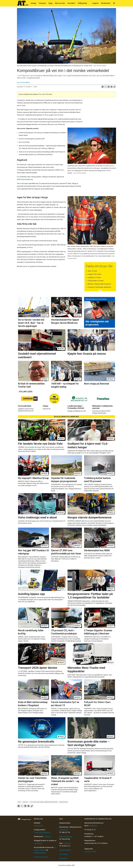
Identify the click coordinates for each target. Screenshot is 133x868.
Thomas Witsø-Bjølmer (42, 832)
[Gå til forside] (23, 3)
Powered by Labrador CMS (67, 865)
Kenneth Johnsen (90, 851)
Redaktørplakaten (40, 853)
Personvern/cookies (41, 857)
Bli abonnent (106, 3)
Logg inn (95, 3)
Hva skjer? (71, 3)
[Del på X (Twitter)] (106, 87)
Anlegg (33, 3)
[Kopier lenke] (114, 87)
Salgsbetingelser (65, 850)
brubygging (64, 802)
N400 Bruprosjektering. (25, 179)
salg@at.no (67, 843)
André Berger (64, 830)
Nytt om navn (60, 3)
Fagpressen (38, 843)
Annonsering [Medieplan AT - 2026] (64, 854)
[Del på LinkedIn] (108, 87)
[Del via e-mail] (111, 87)
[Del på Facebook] (103, 87)
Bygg (51, 3)
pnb (19, 802)
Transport (42, 3)
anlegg (25, 802)
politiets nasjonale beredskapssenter (44, 802)
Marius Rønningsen (66, 836)
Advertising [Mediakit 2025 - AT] (63, 858)
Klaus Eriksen (38, 826)
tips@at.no (47, 836)
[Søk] (114, 3)
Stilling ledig (82, 3)
